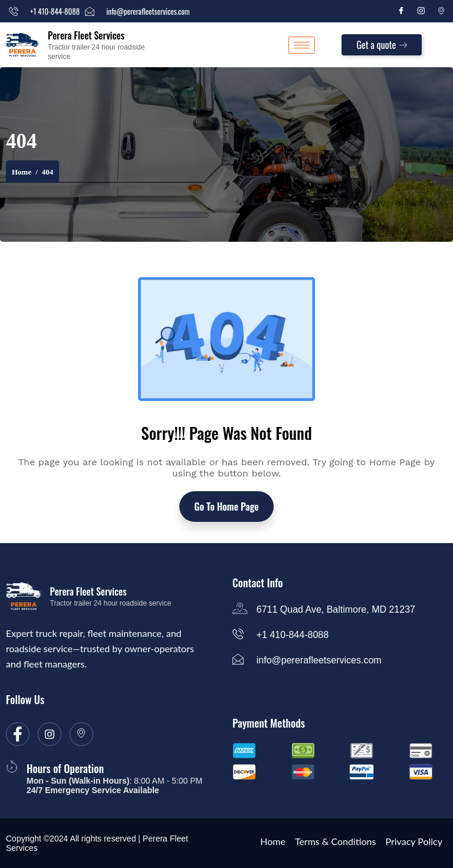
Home (22, 172)
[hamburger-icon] (302, 45)
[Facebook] (401, 11)
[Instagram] (421, 11)
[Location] (441, 11)
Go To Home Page (226, 507)
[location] (81, 734)
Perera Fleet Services (86, 35)
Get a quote (382, 45)
